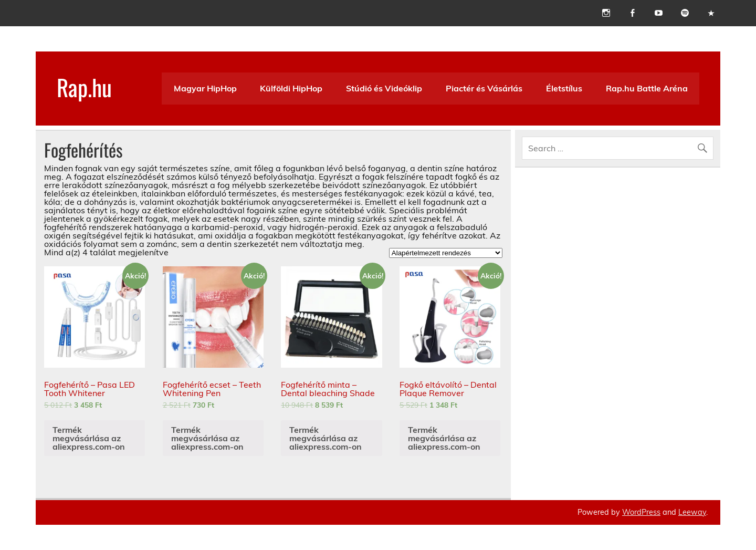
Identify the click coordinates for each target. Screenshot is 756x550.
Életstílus (564, 88)
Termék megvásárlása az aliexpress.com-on (89, 438)
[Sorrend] (446, 253)
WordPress (641, 512)
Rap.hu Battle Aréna (647, 88)
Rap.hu (84, 87)
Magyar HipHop (205, 88)
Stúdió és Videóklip (384, 88)
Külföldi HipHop (291, 88)
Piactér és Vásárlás (484, 88)
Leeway (692, 512)
